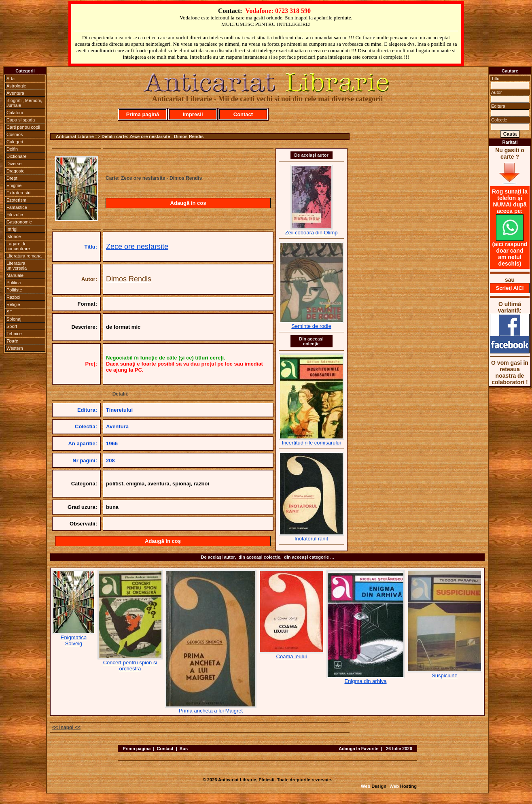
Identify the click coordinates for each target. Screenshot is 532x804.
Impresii (193, 114)
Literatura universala (17, 266)
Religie (13, 304)
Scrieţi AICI (510, 288)
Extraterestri (18, 193)
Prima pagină (143, 114)
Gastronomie (19, 222)
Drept (12, 178)
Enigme (14, 185)
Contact (243, 114)
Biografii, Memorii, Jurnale (24, 103)
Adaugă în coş (188, 203)
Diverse (14, 164)
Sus (184, 749)
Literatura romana (24, 256)
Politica (14, 283)
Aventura (15, 93)
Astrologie (16, 86)
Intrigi (12, 229)
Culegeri (15, 142)
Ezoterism (16, 200)
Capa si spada (21, 120)
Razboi (13, 297)
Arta (11, 79)
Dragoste (16, 171)
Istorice (14, 236)
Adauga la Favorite (358, 749)
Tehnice (14, 334)
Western (15, 348)
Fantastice (17, 207)
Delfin (12, 149)
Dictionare (17, 156)
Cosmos (15, 134)
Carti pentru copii (23, 127)
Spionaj (14, 319)
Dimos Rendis (129, 279)
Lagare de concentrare (18, 246)
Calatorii (15, 113)
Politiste (14, 290)
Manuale (15, 275)
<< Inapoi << (66, 727)
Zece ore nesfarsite (137, 247)
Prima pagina (137, 749)
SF (9, 312)
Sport (12, 326)
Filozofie (15, 215)
